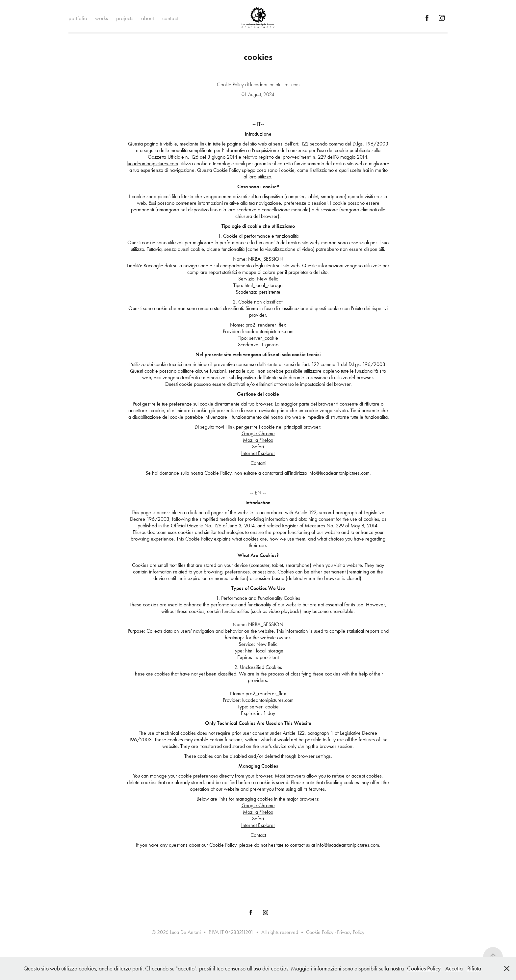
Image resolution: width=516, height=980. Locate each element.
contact (170, 18)
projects (125, 18)
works (102, 18)
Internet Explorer (258, 453)
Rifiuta (474, 968)
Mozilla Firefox (258, 440)
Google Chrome (258, 433)
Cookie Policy (320, 932)
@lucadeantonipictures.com (351, 845)
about (148, 18)
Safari (258, 447)
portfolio (78, 18)
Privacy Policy (351, 932)
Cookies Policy (424, 968)
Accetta (454, 968)
